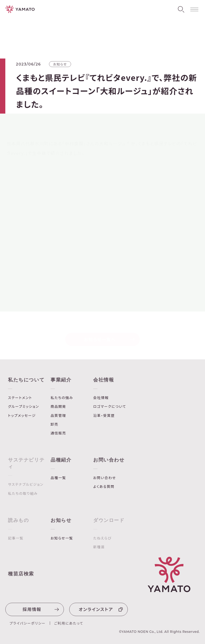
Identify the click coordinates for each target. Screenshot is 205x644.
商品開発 (58, 406)
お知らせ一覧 (62, 538)
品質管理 (58, 416)
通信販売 (58, 433)
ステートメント (20, 398)
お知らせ (61, 520)
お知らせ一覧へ (110, 337)
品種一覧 (58, 478)
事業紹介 (61, 380)
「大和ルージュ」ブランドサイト (41, 274)
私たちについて (26, 380)
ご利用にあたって (69, 623)
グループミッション (24, 406)
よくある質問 (104, 487)
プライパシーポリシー (28, 623)
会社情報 (104, 380)
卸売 (54, 424)
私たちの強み (62, 398)
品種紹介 (61, 460)
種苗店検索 (21, 574)
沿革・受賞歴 (104, 416)
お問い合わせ (109, 460)
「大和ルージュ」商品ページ (38, 283)
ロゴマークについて (110, 406)
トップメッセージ (22, 416)
